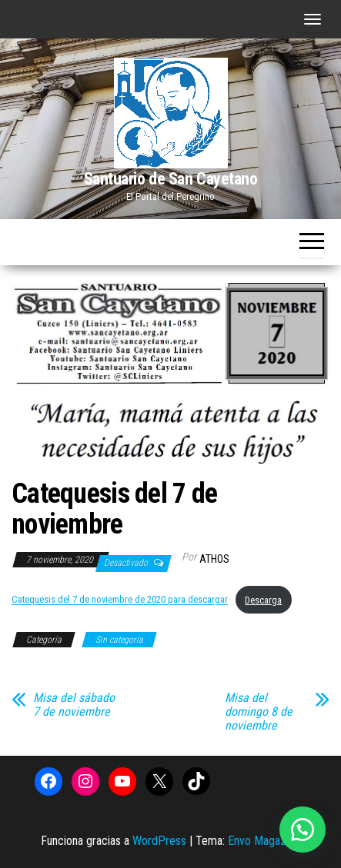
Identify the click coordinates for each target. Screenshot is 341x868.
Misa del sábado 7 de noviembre (74, 705)
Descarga (263, 600)
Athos (214, 559)
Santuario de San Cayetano (171, 179)
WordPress (159, 841)
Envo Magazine (264, 841)
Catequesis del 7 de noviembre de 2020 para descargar (120, 600)
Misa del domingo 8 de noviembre (259, 712)
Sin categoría (119, 640)
